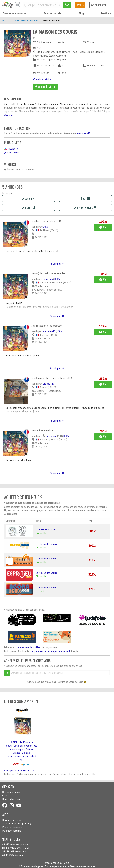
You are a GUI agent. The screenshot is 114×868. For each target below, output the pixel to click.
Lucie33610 (48, 384)
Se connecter (99, 5)
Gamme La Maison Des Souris (26, 21)
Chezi (45, 227)
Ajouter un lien (12, 153)
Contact (6, 796)
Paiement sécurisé (12, 831)
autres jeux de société (29, 647)
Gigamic (41, 59)
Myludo (13, 149)
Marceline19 (49, 331)
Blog (81, 13)
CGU (21, 866)
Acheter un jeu (10, 824)
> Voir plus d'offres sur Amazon (20, 771)
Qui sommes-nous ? (12, 792)
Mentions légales (34, 866)
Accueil (6, 21)
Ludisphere (51, 436)
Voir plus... (9, 115)
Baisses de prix (52, 13)
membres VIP (83, 133)
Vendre (80, 5)
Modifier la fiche (42, 79)
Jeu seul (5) (29, 207)
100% (57, 279)
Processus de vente (12, 827)
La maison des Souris (46, 530)
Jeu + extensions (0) (85, 207)
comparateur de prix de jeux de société (50, 651)
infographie (24, 824)
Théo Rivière (63, 52)
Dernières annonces (14, 13)
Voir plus (57, 264)
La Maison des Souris (46, 544)
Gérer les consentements (82, 866)
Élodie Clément (45, 52)
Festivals (106, 13)
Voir (103, 227)
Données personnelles (56, 866)
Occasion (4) (29, 198)
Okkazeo (52, 863)
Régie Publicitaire (11, 799)
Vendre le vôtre (45, 87)
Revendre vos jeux (12, 820)
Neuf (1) (86, 198)
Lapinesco (48, 279)
